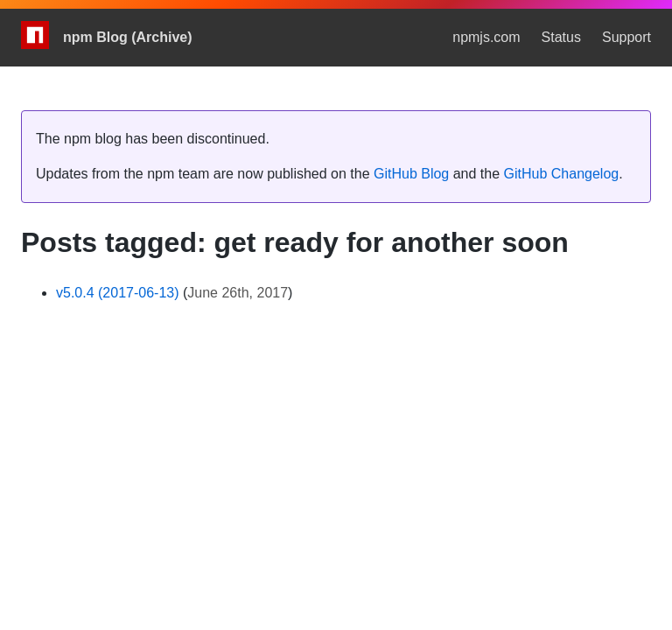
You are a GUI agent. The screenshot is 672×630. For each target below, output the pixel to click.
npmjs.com (486, 37)
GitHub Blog (411, 174)
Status (561, 37)
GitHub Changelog (562, 174)
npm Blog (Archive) (128, 37)
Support (626, 37)
